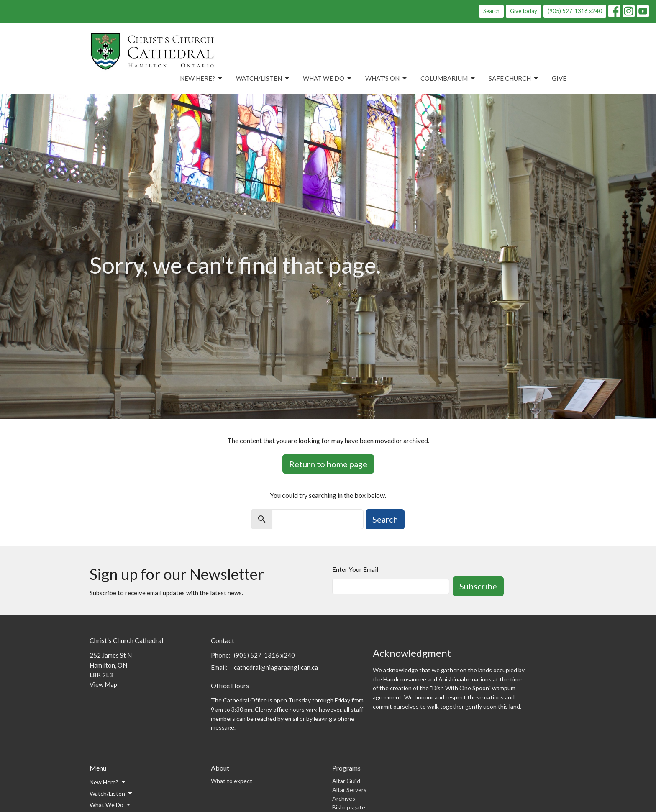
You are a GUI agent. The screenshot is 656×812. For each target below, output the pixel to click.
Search (491, 11)
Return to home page (328, 464)
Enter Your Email (355, 569)
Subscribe (478, 586)
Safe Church (514, 79)
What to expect (232, 781)
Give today (524, 11)
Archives (344, 798)
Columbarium (448, 79)
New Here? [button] (108, 782)
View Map (103, 684)
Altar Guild (346, 781)
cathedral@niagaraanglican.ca (276, 667)
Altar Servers (349, 790)
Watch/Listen (263, 79)
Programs (346, 768)
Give (559, 78)
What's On (387, 79)
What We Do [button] (111, 805)
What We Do (328, 79)
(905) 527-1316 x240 (575, 11)
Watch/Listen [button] (111, 794)
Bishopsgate (349, 807)
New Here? (202, 79)
